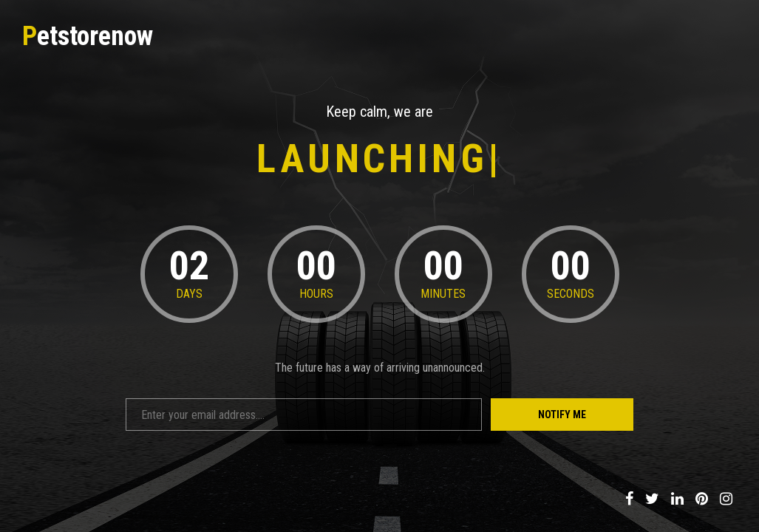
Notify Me (562, 415)
